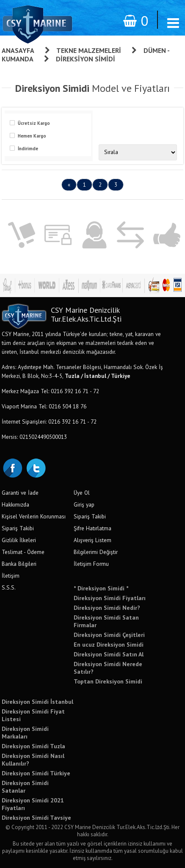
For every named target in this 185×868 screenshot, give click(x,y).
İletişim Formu (91, 564)
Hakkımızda (15, 504)
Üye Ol (82, 493)
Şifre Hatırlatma (92, 528)
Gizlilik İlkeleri (19, 540)
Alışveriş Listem (92, 540)
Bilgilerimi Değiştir (96, 552)
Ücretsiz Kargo (34, 123)
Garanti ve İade (20, 493)
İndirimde (28, 149)
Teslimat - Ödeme (23, 552)
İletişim (11, 576)
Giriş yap (84, 504)
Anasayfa (18, 50)
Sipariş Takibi (18, 528)
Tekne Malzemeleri (89, 50)
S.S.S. (9, 587)
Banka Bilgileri (19, 564)
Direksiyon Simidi (86, 59)
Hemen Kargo (32, 136)
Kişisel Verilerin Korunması (34, 516)
